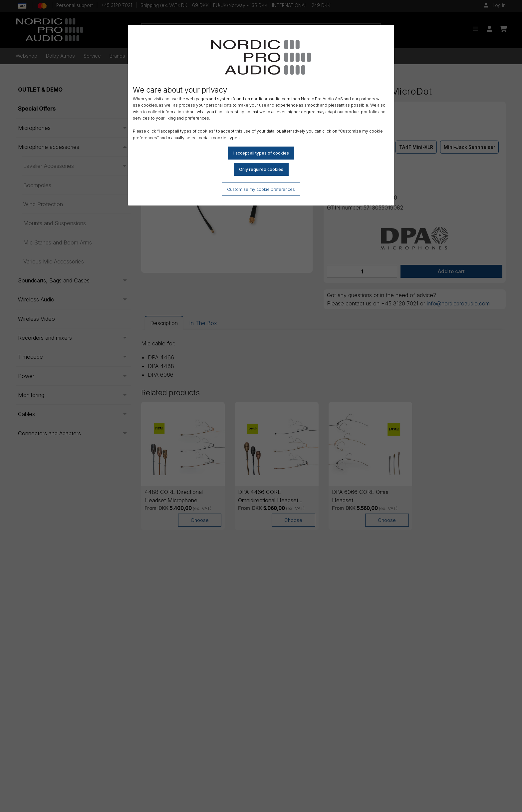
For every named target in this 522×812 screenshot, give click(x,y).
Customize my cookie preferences (261, 189)
